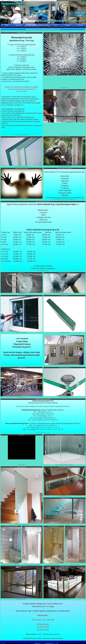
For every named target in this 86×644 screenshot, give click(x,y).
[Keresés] (29, 21)
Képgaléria (68, 25)
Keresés (38, 21)
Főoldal (7, 25)
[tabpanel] (22, 84)
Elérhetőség (80, 25)
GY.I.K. (55, 25)
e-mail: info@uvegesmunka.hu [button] (48, 634)
